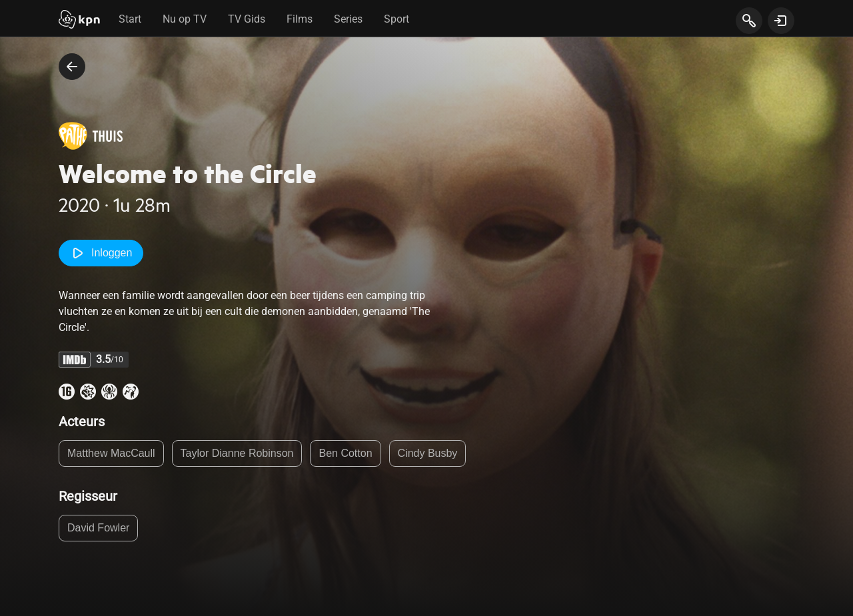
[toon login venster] (781, 21)
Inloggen (101, 253)
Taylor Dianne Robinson (237, 453)
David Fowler (98, 528)
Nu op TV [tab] (185, 19)
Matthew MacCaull (111, 453)
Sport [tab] (397, 19)
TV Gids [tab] (247, 19)
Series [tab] (348, 19)
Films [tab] (300, 19)
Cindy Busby (428, 453)
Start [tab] (130, 19)
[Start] (79, 21)
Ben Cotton (345, 453)
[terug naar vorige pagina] (72, 67)
